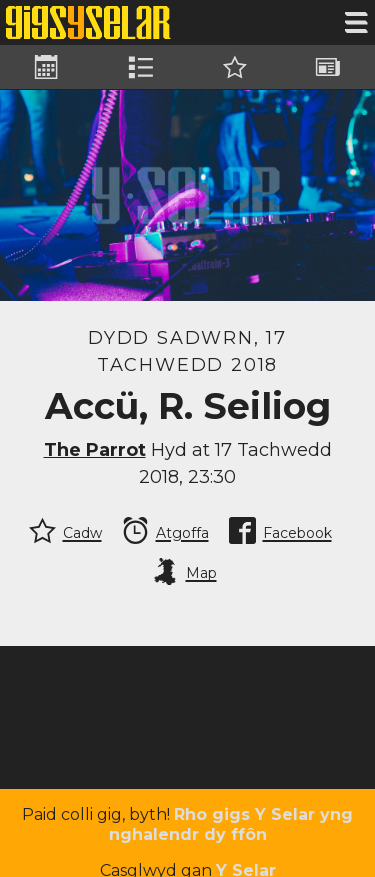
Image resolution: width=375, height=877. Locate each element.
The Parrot (95, 450)
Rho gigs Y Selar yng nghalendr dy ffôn (231, 824)
